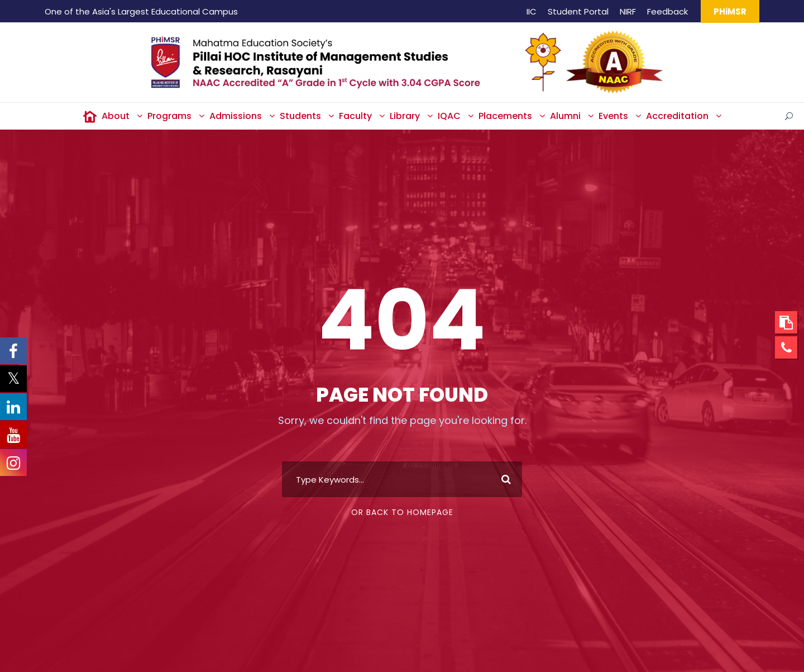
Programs (169, 116)
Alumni (565, 116)
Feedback (667, 11)
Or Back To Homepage (402, 512)
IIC (532, 11)
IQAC (449, 116)
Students (300, 116)
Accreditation (677, 116)
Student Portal (578, 11)
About (116, 116)
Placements (505, 116)
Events (613, 116)
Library (405, 116)
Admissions (236, 116)
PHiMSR (730, 11)
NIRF (628, 11)
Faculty (355, 116)
